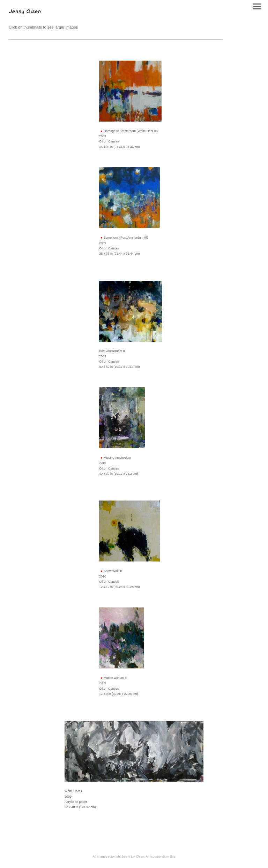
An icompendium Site (161, 857)
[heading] (25, 12)
